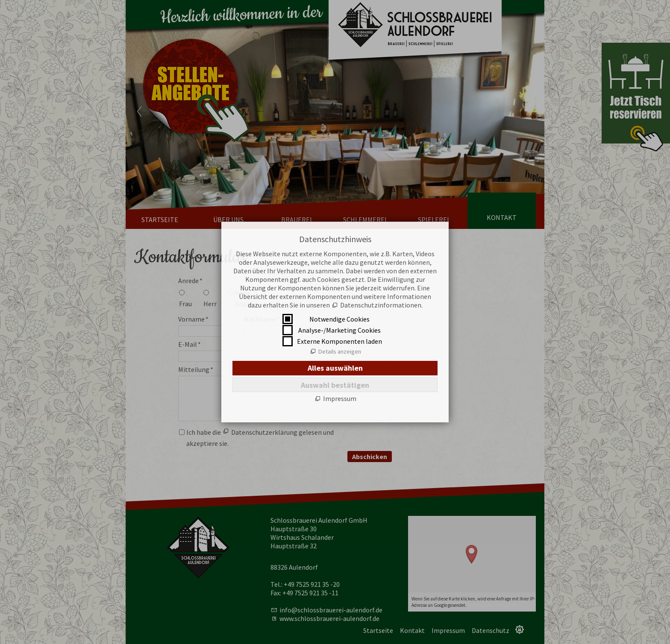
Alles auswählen (335, 368)
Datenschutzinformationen (381, 305)
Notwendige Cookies (339, 319)
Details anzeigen (340, 351)
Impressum (340, 398)
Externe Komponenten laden (339, 341)
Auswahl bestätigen (335, 385)
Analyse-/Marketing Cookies (339, 330)
